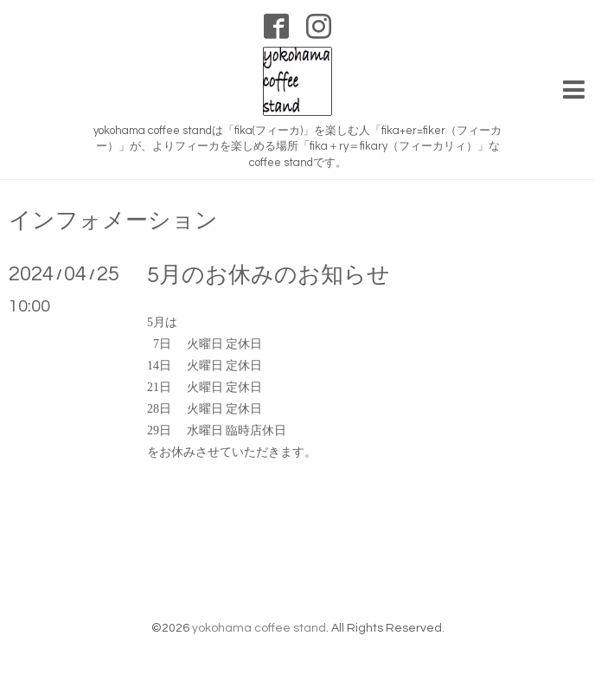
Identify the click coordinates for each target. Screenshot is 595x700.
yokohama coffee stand (259, 628)
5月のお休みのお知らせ (269, 275)
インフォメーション (113, 221)
